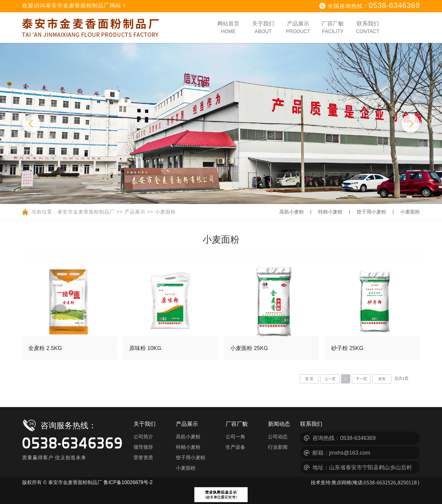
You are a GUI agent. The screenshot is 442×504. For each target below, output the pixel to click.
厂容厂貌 (333, 27)
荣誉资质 (143, 458)
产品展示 (298, 27)
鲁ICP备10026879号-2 (128, 482)
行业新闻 (278, 447)
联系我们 (368, 27)
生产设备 (235, 447)
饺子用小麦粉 (366, 212)
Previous (31, 124)
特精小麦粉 (319, 212)
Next (411, 124)
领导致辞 (143, 447)
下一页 (361, 379)
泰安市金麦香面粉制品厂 (86, 212)
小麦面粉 (165, 212)
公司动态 (278, 437)
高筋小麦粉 (275, 212)
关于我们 (263, 27)
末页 (382, 379)
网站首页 (228, 27)
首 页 (309, 379)
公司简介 (143, 437)
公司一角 (235, 437)
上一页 (330, 379)
